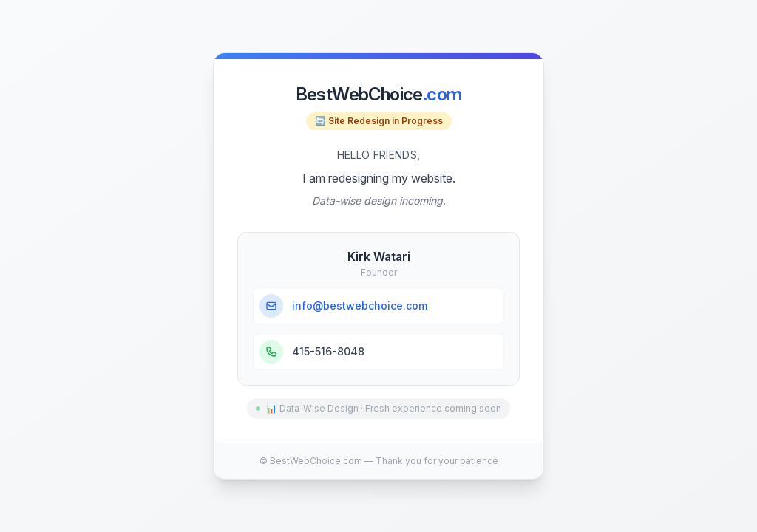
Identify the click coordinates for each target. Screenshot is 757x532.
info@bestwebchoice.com (360, 306)
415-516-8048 (328, 351)
